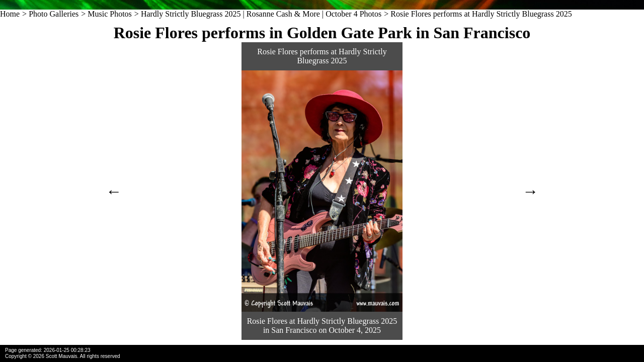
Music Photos (110, 14)
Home (10, 14)
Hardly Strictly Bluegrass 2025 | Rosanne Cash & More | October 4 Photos (261, 14)
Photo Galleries (54, 14)
